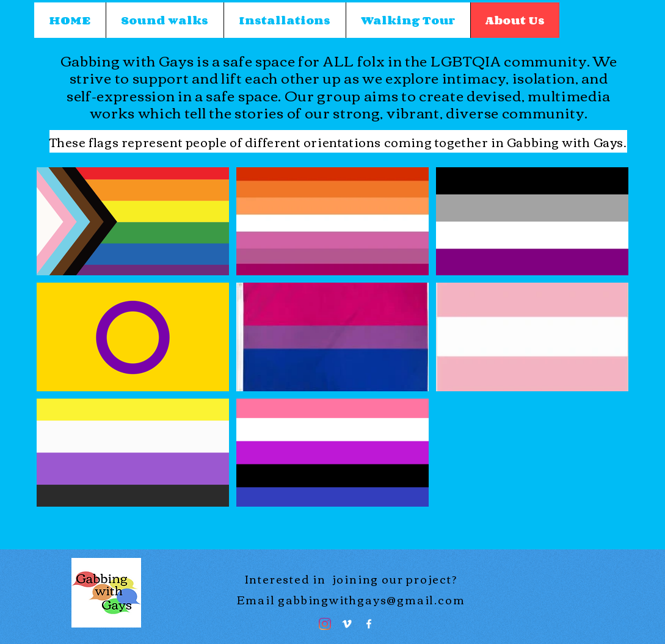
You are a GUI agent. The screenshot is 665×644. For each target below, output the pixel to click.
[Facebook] (369, 624)
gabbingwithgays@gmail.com (371, 599)
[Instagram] (325, 624)
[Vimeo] (347, 624)
